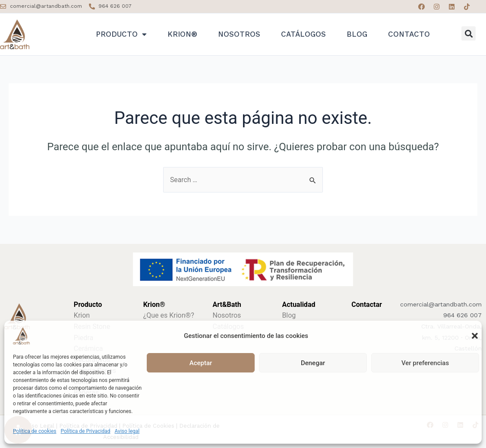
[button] (475, 336)
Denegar (313, 363)
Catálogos (303, 34)
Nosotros (239, 34)
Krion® (182, 34)
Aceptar (201, 363)
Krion (82, 315)
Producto (121, 34)
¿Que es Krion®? (169, 315)
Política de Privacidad (86, 431)
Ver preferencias (425, 363)
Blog (357, 34)
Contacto (409, 34)
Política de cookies (35, 431)
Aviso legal (127, 431)
